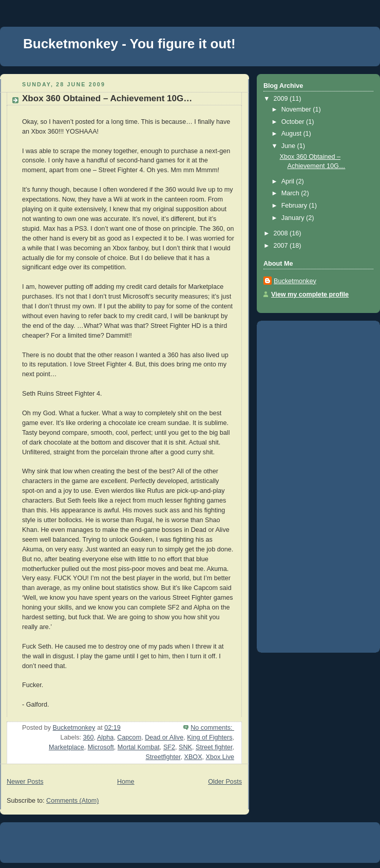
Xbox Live (220, 757)
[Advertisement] (301, 483)
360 (89, 737)
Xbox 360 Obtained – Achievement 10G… (107, 98)
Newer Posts (25, 782)
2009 (282, 99)
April (289, 181)
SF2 (169, 747)
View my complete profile (310, 294)
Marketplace (66, 747)
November (297, 109)
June (289, 146)
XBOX (193, 757)
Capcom (129, 737)
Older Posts (225, 782)
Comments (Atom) (72, 801)
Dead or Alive (164, 737)
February (295, 206)
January (294, 218)
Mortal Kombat (139, 747)
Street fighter (214, 747)
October (294, 122)
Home (126, 782)
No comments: (212, 728)
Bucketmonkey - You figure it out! (129, 44)
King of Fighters (210, 737)
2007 (282, 246)
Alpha (105, 737)
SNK (185, 747)
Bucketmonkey (295, 281)
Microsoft (101, 747)
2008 (282, 233)
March (291, 193)
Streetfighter (163, 757)
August (292, 134)
